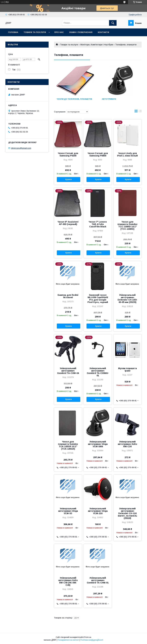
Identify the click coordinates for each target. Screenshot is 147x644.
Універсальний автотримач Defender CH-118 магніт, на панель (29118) (127, 513)
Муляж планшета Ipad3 (127, 370)
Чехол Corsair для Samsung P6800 (98, 154)
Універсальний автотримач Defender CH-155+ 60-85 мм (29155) (127, 299)
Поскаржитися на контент (68, 640)
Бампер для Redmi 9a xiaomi (68, 296)
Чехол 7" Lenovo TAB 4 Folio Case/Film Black (98, 224)
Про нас (59, 32)
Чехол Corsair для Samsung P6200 (68, 154)
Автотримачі (109, 99)
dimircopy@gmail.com (21, 148)
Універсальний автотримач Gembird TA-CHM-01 (98, 580)
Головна (13, 32)
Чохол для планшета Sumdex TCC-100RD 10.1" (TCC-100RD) (127, 225)
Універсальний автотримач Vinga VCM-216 (98, 511)
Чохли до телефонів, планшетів (74, 99)
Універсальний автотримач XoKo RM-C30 (127, 444)
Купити (69, 179)
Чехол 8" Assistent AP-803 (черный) (68, 223)
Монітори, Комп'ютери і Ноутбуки (97, 45)
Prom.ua (88, 637)
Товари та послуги (35, 32)
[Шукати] (113, 23)
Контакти (103, 32)
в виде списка (140, 112)
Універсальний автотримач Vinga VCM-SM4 (98, 444)
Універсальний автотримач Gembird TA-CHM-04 (68, 371)
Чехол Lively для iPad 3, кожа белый (127, 154)
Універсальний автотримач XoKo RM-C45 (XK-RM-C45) (68, 581)
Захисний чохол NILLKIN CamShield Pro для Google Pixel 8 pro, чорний (98, 299)
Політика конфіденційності (92, 640)
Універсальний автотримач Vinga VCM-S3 (68, 511)
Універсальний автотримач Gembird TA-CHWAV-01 (98, 372)
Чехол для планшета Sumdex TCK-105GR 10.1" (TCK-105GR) (68, 445)
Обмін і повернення (81, 32)
